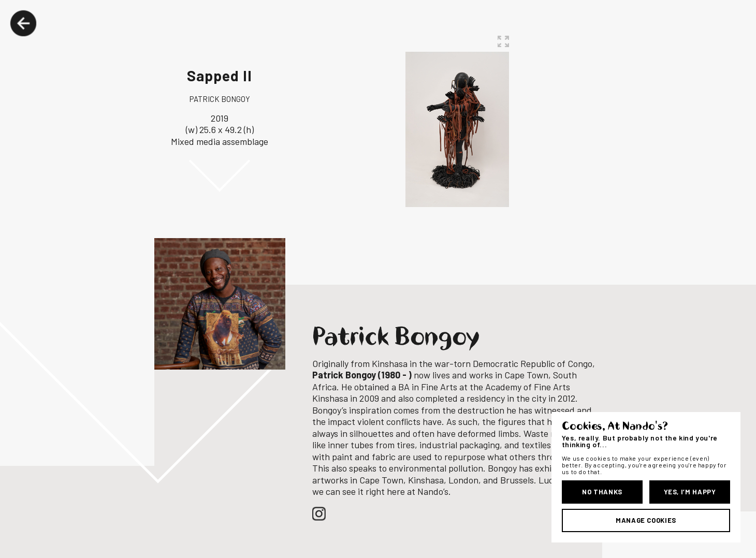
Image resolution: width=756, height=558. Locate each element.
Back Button (23, 23)
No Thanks (602, 492)
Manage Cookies (646, 520)
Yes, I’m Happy (690, 492)
